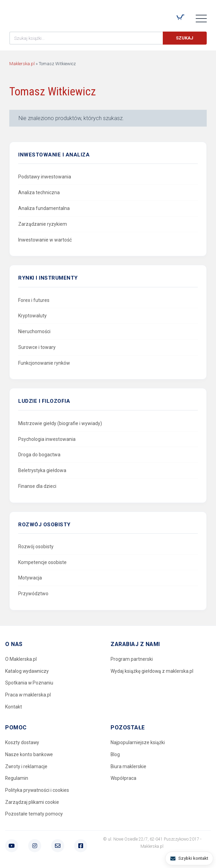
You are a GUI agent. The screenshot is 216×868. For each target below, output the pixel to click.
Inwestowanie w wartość (45, 240)
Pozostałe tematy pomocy (34, 814)
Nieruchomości (34, 331)
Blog (115, 755)
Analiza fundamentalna (44, 208)
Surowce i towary (37, 347)
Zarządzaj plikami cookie (32, 802)
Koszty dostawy (22, 743)
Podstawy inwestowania (45, 177)
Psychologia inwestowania (47, 439)
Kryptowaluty (32, 316)
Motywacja (30, 578)
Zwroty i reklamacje (26, 766)
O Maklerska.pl (21, 659)
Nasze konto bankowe (29, 755)
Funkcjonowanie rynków (44, 363)
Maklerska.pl (34, 14)
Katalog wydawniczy (27, 671)
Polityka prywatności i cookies (37, 790)
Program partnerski (132, 659)
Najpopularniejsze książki (138, 743)
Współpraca (123, 778)
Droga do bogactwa (39, 455)
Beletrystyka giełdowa (42, 470)
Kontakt (14, 707)
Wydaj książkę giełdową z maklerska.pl (152, 671)
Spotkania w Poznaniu (29, 683)
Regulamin (17, 778)
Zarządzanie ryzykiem (43, 224)
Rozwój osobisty (36, 547)
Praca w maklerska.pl (28, 695)
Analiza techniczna (39, 192)
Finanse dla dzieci (37, 486)
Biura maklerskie (129, 766)
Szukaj (185, 38)
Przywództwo (33, 594)
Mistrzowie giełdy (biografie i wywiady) (60, 423)
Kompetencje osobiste (42, 562)
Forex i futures (34, 300)
